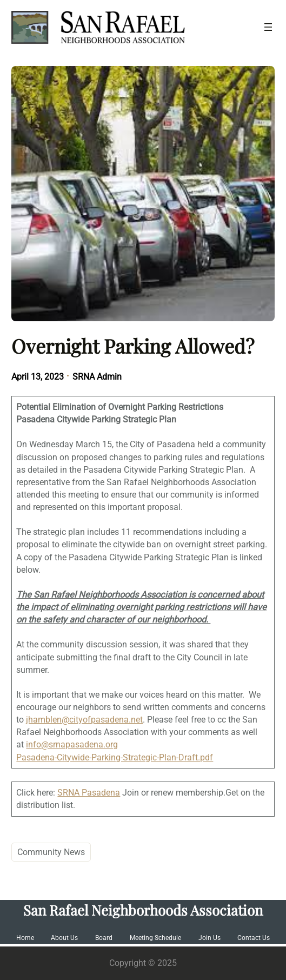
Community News (51, 852)
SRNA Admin (97, 377)
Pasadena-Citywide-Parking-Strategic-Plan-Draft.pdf (115, 757)
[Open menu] (268, 27)
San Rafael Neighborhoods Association (143, 910)
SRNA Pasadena (89, 793)
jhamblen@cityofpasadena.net (84, 720)
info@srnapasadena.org (72, 744)
